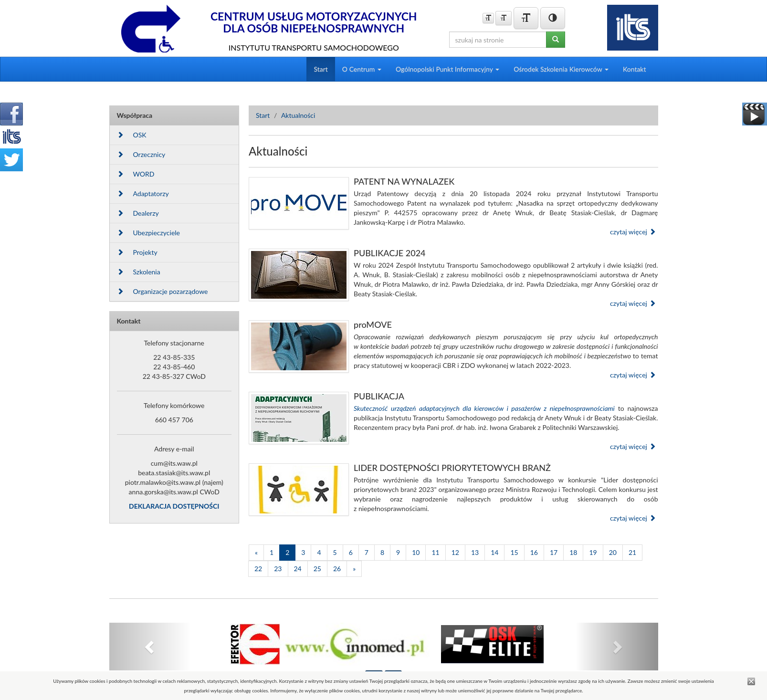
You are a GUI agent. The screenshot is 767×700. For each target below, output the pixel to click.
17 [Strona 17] (554, 552)
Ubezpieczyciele (148, 233)
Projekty (137, 252)
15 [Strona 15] (514, 552)
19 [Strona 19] (593, 552)
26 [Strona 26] (337, 569)
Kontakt (635, 69)
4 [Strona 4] (319, 552)
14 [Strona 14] (494, 552)
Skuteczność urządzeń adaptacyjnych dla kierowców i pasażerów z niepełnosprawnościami (484, 408)
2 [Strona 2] (287, 552)
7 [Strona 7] (367, 552)
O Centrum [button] (362, 69)
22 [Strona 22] (258, 569)
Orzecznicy (141, 154)
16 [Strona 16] (534, 552)
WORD (136, 174)
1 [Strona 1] (272, 552)
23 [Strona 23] (278, 569)
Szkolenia (139, 272)
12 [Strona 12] (455, 552)
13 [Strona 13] (475, 552)
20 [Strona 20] (613, 552)
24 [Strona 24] (298, 569)
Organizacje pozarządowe (163, 291)
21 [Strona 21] (632, 552)
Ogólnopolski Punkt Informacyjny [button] (447, 69)
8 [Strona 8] (382, 552)
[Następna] (354, 569)
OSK (132, 135)
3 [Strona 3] (303, 552)
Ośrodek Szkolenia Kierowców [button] (561, 69)
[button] (151, 647)
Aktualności (298, 115)
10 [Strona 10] (416, 552)
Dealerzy (138, 213)
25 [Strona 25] (317, 569)
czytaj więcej (633, 232)
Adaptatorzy (143, 193)
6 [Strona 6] (351, 552)
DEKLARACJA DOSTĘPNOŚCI (174, 506)
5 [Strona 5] (335, 552)
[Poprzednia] (256, 553)
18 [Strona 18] (573, 552)
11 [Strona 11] (435, 552)
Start (320, 69)
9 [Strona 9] (398, 552)
